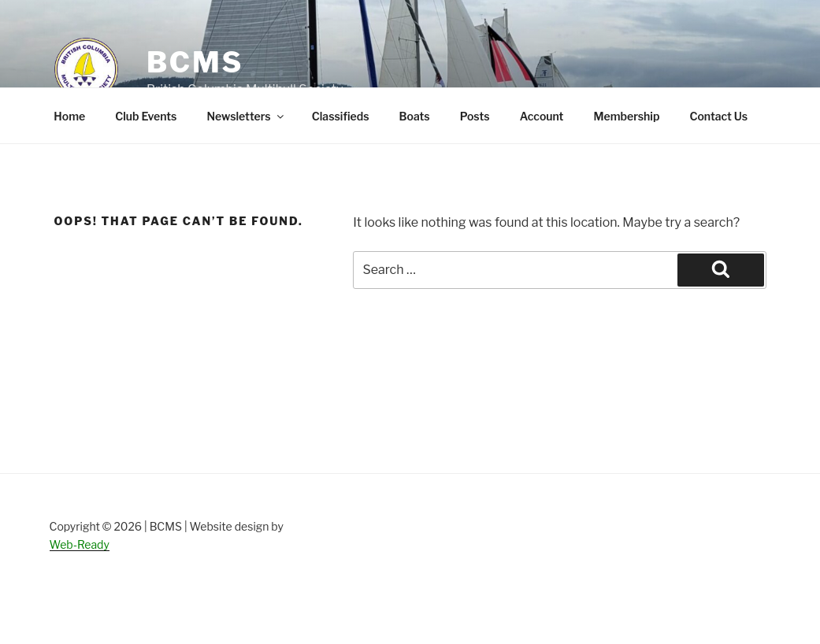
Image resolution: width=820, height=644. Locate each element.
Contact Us (718, 116)
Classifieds (341, 116)
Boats (414, 116)
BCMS (195, 62)
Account (542, 116)
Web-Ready (80, 544)
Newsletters (246, 116)
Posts (475, 116)
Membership (626, 116)
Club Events (146, 116)
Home (69, 116)
